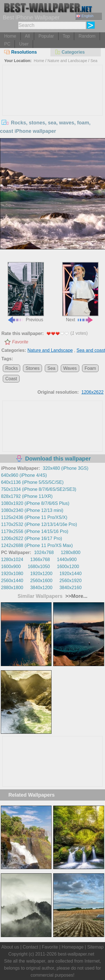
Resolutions (21, 52)
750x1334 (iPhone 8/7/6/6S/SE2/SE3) (39, 489)
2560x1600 (41, 581)
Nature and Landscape (67, 61)
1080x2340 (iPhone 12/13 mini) (32, 510)
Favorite (20, 342)
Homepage (73, 947)
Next (80, 292)
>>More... (76, 596)
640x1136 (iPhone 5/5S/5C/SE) (32, 482)
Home (10, 36)
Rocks (11, 368)
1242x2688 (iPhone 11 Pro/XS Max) (37, 545)
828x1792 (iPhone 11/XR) (27, 496)
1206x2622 (93, 392)
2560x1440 (12, 581)
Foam (90, 368)
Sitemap (95, 947)
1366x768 (40, 559)
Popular (46, 36)
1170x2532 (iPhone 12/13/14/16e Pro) (39, 524)
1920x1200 (41, 574)
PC (7, 44)
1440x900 (67, 559)
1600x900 (11, 567)
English (85, 16)
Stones (32, 368)
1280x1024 (12, 559)
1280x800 (71, 552)
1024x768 (44, 552)
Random (87, 36)
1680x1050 (39, 567)
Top (66, 36)
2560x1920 (70, 581)
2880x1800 (12, 588)
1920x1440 (70, 574)
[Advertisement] (53, 107)
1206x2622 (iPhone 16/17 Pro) (32, 538)
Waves (70, 368)
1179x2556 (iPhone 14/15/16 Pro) (35, 531)
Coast (11, 379)
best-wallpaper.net (76, 954)
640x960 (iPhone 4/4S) (24, 475)
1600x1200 (68, 567)
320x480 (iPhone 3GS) (66, 468)
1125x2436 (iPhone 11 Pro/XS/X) (34, 517)
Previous (26, 292)
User (24, 44)
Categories (70, 52)
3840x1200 (41, 588)
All (27, 36)
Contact (30, 947)
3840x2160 (70, 588)
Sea (51, 368)
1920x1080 (12, 574)
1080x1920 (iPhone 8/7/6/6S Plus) (35, 503)
